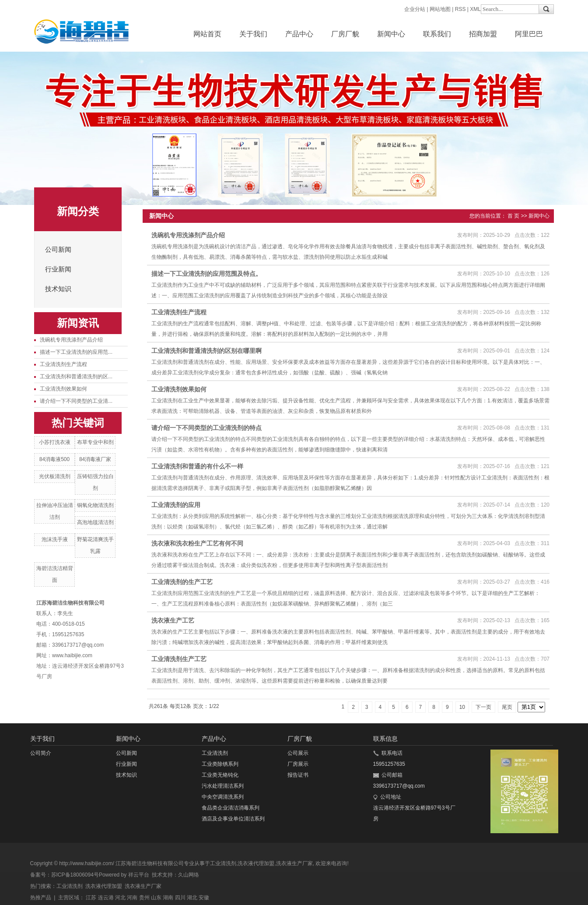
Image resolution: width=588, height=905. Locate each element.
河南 (132, 898)
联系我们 (437, 34)
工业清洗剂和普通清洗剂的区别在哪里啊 (206, 351)
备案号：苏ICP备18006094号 (65, 875)
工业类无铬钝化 (220, 775)
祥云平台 (139, 875)
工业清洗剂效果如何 (63, 389)
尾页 (507, 707)
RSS (460, 9)
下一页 (483, 707)
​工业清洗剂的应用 (176, 505)
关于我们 (253, 34)
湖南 (168, 898)
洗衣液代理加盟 (256, 863)
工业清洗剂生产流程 (63, 364)
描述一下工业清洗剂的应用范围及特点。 (206, 274)
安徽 (204, 898)
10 (462, 707)
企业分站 (415, 9)
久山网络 (189, 875)
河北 (120, 898)
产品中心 (299, 34)
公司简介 (41, 753)
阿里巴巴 (529, 34)
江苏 (91, 898)
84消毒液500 (54, 459)
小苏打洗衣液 (55, 442)
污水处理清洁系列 (223, 786)
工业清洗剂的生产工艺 (182, 582)
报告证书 (298, 775)
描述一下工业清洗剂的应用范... (76, 352)
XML (475, 9)
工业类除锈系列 (220, 764)
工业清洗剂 (215, 753)
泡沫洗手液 (55, 539)
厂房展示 (298, 764)
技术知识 (58, 289)
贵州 (144, 898)
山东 (156, 898)
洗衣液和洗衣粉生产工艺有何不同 (197, 543)
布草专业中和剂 (95, 442)
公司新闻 (58, 250)
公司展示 (298, 753)
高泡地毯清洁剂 (95, 522)
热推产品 (41, 898)
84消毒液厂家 (95, 459)
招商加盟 (483, 34)
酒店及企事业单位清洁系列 (233, 819)
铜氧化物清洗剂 (95, 505)
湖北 (192, 898)
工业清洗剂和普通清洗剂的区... (76, 377)
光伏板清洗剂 (55, 476)
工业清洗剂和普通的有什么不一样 (197, 466)
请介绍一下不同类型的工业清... (76, 401)
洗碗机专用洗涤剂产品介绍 (71, 340)
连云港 (106, 898)
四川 (180, 898)
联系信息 (385, 739)
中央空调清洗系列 (223, 797)
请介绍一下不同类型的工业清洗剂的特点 (206, 428)
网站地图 (440, 9)
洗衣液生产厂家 (294, 863)
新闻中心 (391, 34)
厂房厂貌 (345, 34)
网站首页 (207, 34)
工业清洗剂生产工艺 (179, 659)
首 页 (513, 216)
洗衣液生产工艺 (173, 620)
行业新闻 (58, 269)
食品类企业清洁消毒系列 (231, 808)
